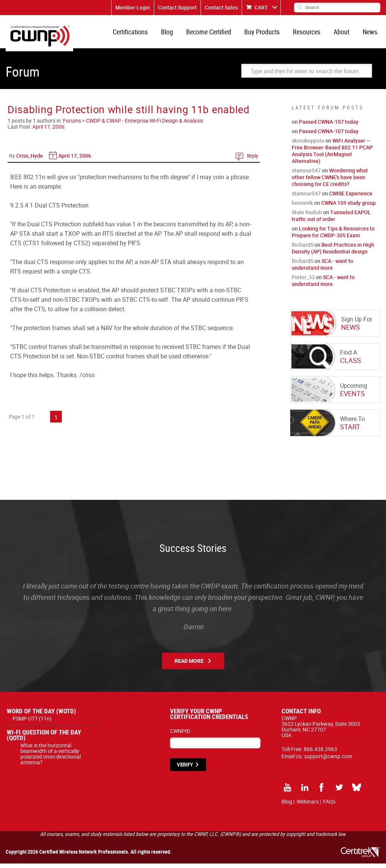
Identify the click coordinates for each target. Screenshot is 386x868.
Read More (189, 665)
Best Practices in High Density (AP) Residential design (333, 253)
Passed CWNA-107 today (329, 126)
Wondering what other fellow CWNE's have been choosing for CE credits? (330, 182)
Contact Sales (221, 7)
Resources (310, 34)
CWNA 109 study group (348, 207)
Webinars (308, 806)
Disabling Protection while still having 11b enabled (129, 114)
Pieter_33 (303, 282)
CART (261, 7)
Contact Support (177, 7)
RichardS (303, 249)
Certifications (140, 34)
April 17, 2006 (48, 131)
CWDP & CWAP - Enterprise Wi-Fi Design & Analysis (145, 125)
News (371, 34)
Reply (253, 160)
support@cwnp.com (328, 761)
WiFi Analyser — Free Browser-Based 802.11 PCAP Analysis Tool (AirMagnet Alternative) (332, 155)
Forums (72, 125)
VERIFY (185, 769)
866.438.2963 (320, 754)
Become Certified (215, 34)
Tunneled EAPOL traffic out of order (331, 220)
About (344, 34)
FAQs (329, 806)
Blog (175, 34)
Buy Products (267, 34)
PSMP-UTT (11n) (32, 723)
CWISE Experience (351, 198)
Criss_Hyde (30, 160)
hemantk (302, 207)
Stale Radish (307, 217)
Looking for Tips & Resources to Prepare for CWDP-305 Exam (333, 236)
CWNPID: (181, 735)
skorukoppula (308, 145)
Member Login (133, 7)
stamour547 (306, 175)
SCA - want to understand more (322, 269)
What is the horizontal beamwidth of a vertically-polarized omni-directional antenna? (51, 758)
